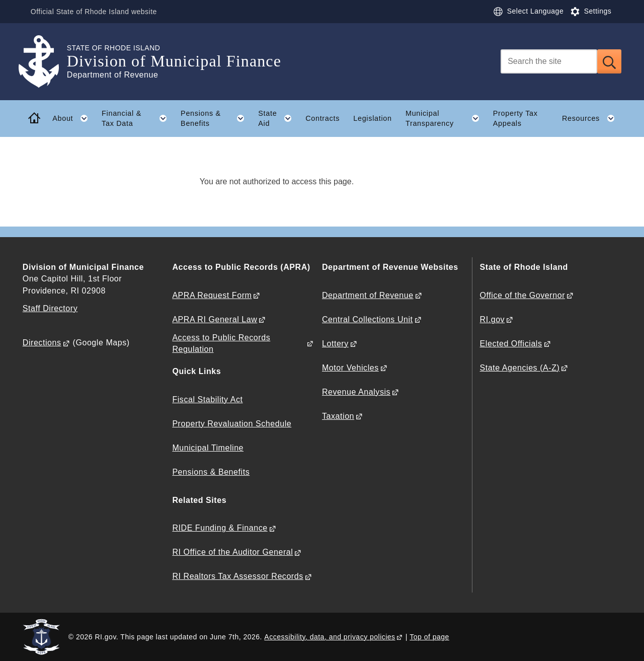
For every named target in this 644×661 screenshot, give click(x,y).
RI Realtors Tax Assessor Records (237, 576)
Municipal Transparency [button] (446, 118)
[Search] (549, 61)
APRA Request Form (212, 295)
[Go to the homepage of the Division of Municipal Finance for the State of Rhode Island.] (45, 62)
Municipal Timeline (208, 448)
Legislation (373, 118)
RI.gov (493, 319)
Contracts (323, 118)
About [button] (73, 118)
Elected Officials (511, 344)
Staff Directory (50, 308)
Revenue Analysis (356, 392)
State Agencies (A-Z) (520, 368)
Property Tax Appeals (515, 119)
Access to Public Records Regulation (221, 343)
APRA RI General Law (215, 319)
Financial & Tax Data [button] (138, 118)
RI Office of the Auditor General (232, 552)
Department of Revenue (368, 295)
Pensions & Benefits (211, 472)
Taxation (338, 416)
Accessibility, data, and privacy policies (330, 637)
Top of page (429, 637)
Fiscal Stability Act (207, 399)
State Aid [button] (278, 118)
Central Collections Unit (368, 319)
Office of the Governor (522, 295)
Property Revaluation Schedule (232, 424)
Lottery (335, 344)
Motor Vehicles (350, 368)
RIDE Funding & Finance (220, 528)
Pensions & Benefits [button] (216, 118)
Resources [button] (592, 118)
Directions (42, 343)
